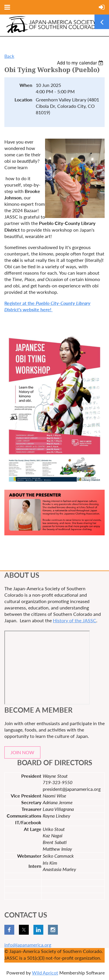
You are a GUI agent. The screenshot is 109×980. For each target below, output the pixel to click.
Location (23, 100)
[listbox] (81, 63)
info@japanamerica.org (28, 945)
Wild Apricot (45, 973)
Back (9, 56)
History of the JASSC (75, 620)
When (26, 85)
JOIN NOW (22, 752)
